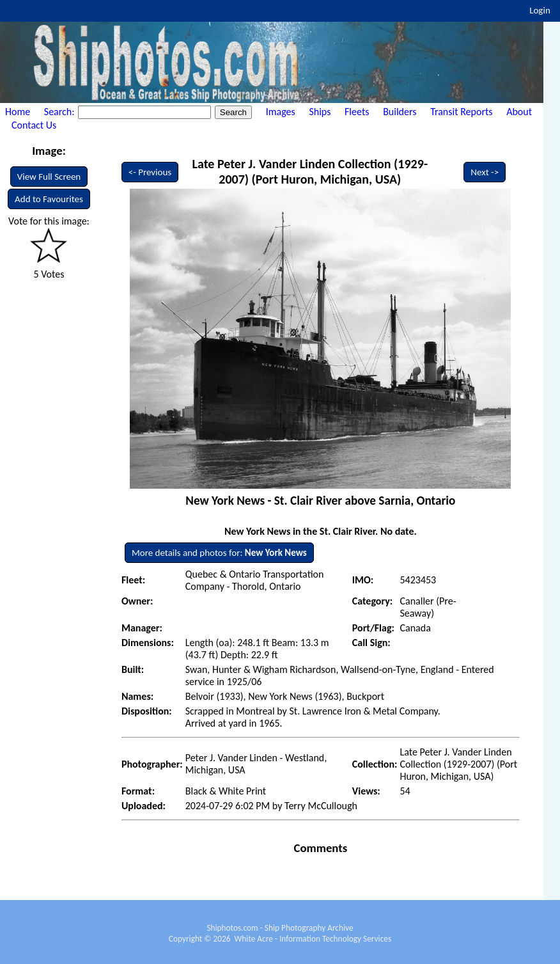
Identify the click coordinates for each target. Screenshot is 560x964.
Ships (320, 112)
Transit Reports (461, 112)
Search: (60, 112)
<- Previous (150, 172)
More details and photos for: (219, 553)
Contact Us (34, 125)
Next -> (485, 172)
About (519, 112)
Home (18, 112)
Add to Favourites (49, 199)
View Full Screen (49, 177)
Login (540, 10)
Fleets (357, 112)
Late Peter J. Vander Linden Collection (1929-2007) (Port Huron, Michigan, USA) (310, 171)
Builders (400, 112)
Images (281, 112)
